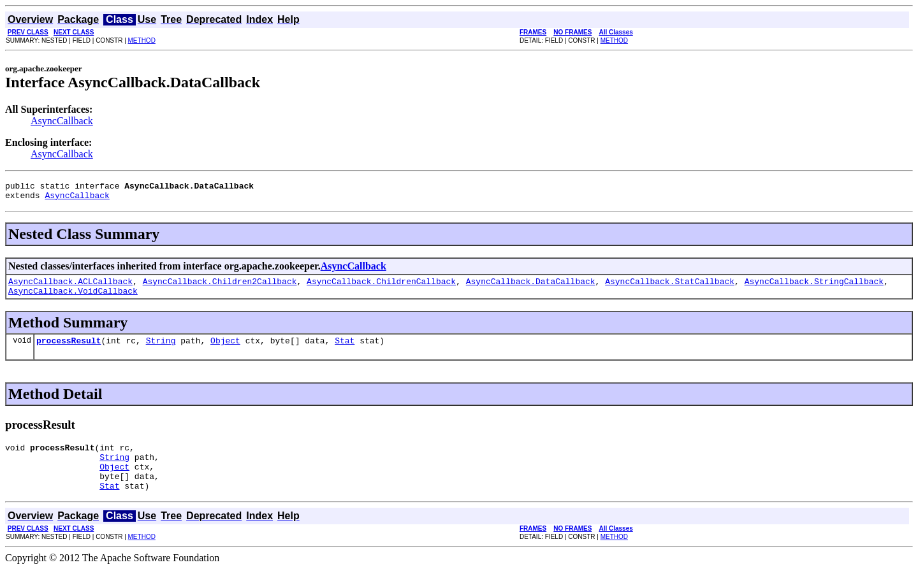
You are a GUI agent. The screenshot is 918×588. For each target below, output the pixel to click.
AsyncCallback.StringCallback (814, 287)
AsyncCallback (62, 121)
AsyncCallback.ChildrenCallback (381, 287)
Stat (345, 350)
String (161, 350)
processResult (69, 350)
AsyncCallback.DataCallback (531, 287)
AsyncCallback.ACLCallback (70, 287)
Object (225, 350)
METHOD (142, 40)
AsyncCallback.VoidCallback (73, 298)
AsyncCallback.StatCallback (670, 287)
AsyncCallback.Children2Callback (220, 287)
